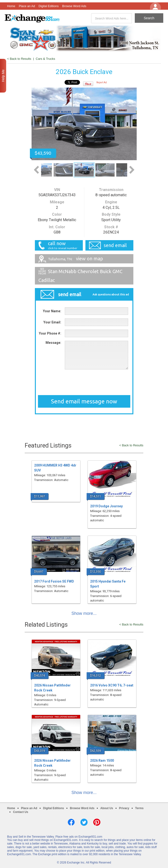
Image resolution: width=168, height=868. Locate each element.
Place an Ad (27, 6)
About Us (107, 808)
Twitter (84, 822)
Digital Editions (49, 6)
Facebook (71, 822)
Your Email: (52, 322)
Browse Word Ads (74, 6)
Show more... (84, 613)
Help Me (3, 76)
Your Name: (52, 311)
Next (132, 170)
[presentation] (84, 382)
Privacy (124, 808)
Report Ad (102, 82)
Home (11, 6)
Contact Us (21, 812)
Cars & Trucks (46, 59)
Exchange (32, 18)
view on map (75, 259)
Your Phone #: (50, 333)
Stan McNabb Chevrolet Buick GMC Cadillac (80, 276)
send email (115, 245)
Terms (139, 808)
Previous (36, 170)
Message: (53, 343)
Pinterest (97, 822)
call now (61, 245)
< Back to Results (19, 59)
